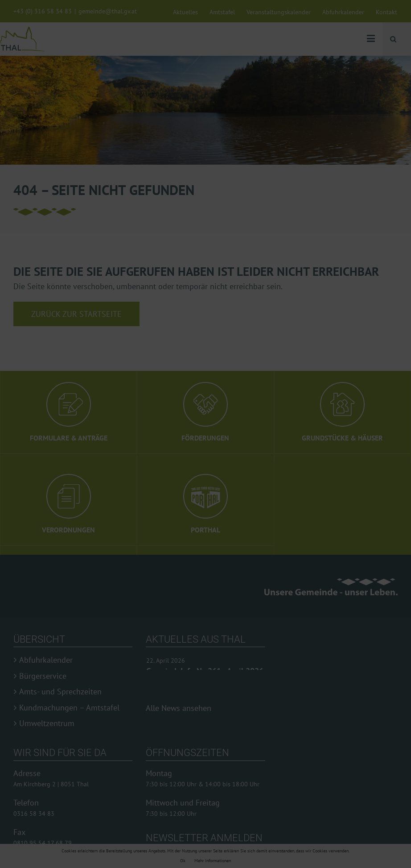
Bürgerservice (43, 676)
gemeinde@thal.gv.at (108, 11)
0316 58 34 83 (34, 814)
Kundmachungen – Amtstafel (69, 708)
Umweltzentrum (47, 723)
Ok (183, 861)
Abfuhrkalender (46, 660)
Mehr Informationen (213, 861)
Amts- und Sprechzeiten (60, 692)
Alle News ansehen (179, 708)
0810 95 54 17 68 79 (43, 843)
